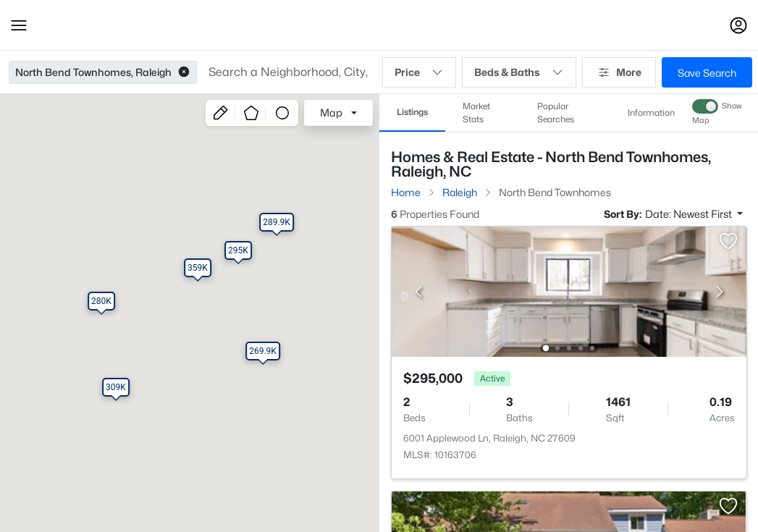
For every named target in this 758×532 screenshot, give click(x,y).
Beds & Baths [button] (519, 72)
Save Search (707, 73)
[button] (19, 25)
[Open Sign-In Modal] (738, 25)
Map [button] (331, 113)
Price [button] (420, 72)
